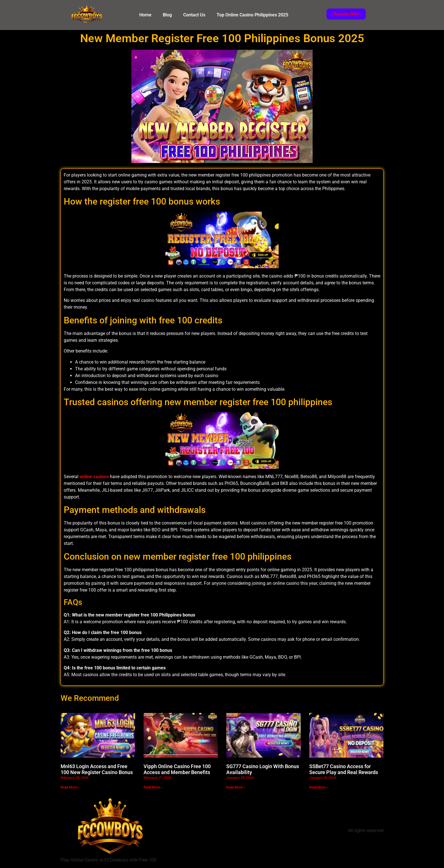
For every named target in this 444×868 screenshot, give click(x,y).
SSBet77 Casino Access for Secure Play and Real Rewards (344, 769)
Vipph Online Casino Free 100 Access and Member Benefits (177, 769)
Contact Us (194, 15)
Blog (167, 15)
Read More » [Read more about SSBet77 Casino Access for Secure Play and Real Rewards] (319, 787)
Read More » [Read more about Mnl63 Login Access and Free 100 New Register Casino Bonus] (70, 787)
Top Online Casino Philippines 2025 (252, 15)
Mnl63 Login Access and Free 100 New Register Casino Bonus (97, 769)
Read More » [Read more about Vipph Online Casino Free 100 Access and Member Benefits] (153, 787)
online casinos (94, 477)
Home (145, 15)
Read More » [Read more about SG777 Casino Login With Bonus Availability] (236, 787)
